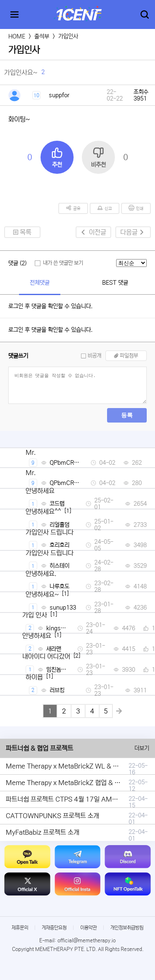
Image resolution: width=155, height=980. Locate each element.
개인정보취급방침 (127, 928)
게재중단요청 (54, 928)
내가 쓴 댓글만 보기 (63, 263)
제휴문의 (20, 928)
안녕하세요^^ (43, 512)
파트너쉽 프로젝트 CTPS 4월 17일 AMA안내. (68, 799)
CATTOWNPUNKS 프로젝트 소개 (52, 816)
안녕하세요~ (42, 594)
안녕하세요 (40, 491)
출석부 (42, 36)
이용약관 (88, 928)
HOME (17, 36)
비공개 (94, 356)
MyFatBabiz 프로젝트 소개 (43, 832)
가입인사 (68, 36)
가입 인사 (35, 615)
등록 (127, 415)
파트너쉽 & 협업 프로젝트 (39, 748)
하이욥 (34, 677)
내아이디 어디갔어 (46, 656)
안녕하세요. (41, 574)
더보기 (142, 748)
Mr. (31, 452)
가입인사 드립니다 (50, 532)
